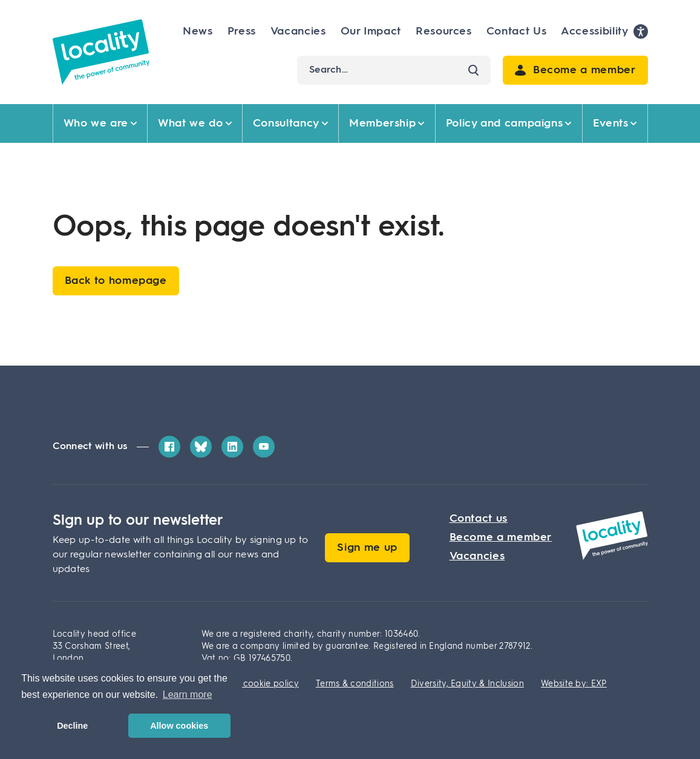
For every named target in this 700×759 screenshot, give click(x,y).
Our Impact (371, 31)
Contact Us (516, 31)
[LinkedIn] (232, 447)
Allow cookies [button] (179, 726)
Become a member (501, 537)
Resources (444, 31)
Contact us (479, 519)
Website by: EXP (574, 684)
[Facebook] (169, 447)
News (198, 31)
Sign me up (367, 548)
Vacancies (298, 31)
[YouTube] (264, 447)
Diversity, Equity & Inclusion (467, 684)
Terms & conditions (355, 684)
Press (242, 31)
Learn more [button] (188, 695)
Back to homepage (116, 281)
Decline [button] (72, 726)
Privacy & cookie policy (250, 684)
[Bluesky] (201, 447)
